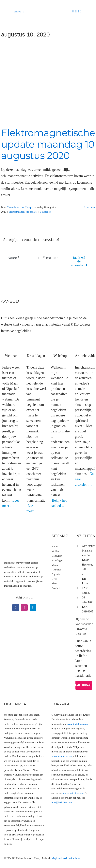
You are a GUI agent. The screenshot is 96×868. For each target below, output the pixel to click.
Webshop (60, 356)
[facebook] (16, 608)
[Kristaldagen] (36, 341)
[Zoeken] (76, 12)
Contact (56, 588)
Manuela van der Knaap (19, 207)
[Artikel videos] (84, 341)
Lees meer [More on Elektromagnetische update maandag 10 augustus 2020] (90, 207)
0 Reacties (45, 212)
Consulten (57, 556)
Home (55, 546)
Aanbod (10, 301)
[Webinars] (12, 341)
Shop (54, 583)
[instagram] (24, 608)
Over (54, 579)
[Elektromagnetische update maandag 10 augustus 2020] (48, 83)
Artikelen (57, 570)
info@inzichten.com (62, 802)
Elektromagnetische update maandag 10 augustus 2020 (48, 144)
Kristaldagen (36, 356)
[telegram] (33, 608)
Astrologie (57, 560)
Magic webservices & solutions (66, 858)
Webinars (12, 356)
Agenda (56, 574)
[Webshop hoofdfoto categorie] (60, 341)
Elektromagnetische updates (23, 212)
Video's (56, 565)
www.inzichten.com (77, 724)
